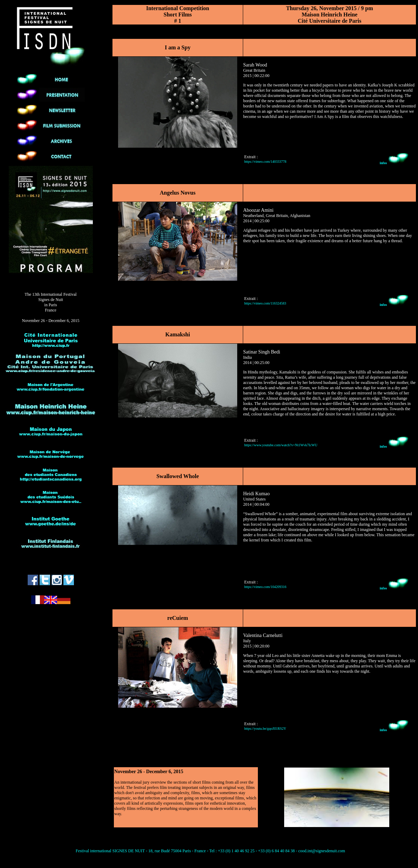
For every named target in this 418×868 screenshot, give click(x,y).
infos (394, 163)
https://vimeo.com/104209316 (265, 587)
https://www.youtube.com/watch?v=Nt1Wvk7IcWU (281, 445)
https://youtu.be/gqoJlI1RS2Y (265, 729)
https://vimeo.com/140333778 (265, 162)
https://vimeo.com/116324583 (265, 303)
